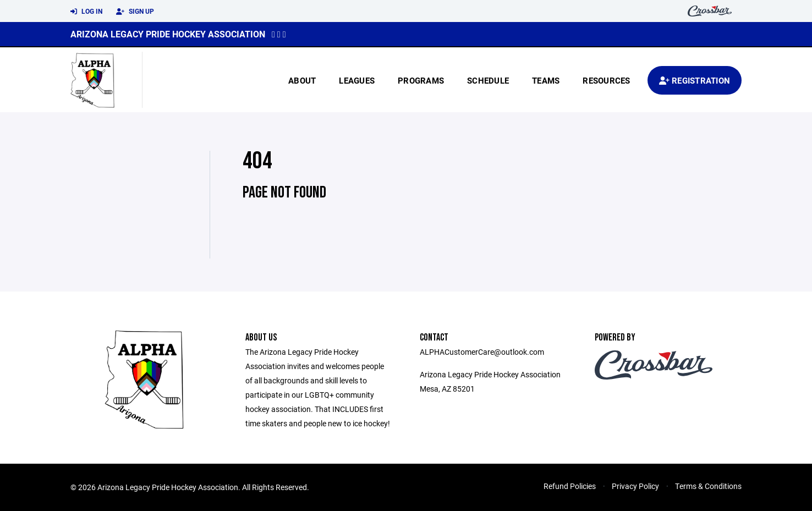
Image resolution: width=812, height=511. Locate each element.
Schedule (488, 80)
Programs (421, 80)
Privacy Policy (635, 486)
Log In (86, 12)
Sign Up (135, 12)
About (302, 80)
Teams (546, 80)
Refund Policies (570, 486)
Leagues (357, 80)
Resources (606, 80)
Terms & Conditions (708, 486)
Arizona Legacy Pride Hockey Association (168, 34)
